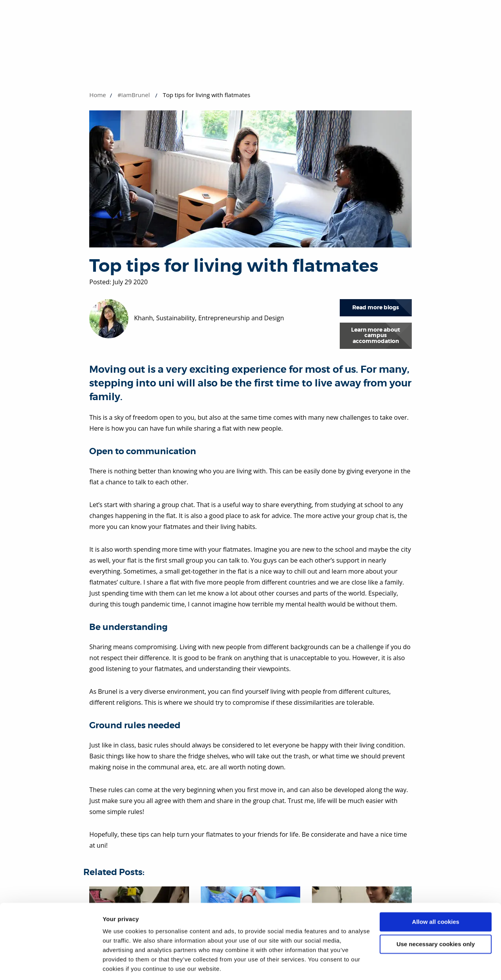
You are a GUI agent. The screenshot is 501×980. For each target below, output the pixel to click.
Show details (121, 965)
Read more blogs (376, 308)
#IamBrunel (134, 95)
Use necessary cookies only (436, 918)
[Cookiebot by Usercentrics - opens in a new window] (51, 965)
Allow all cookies (436, 896)
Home (97, 95)
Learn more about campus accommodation (376, 336)
